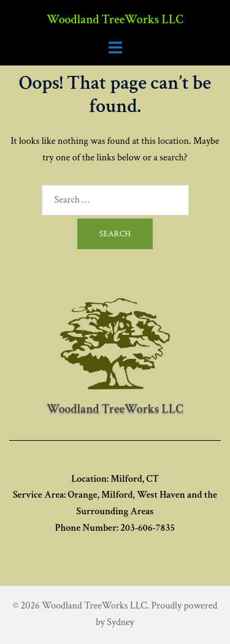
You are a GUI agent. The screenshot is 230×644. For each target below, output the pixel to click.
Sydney (120, 622)
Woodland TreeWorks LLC (115, 20)
